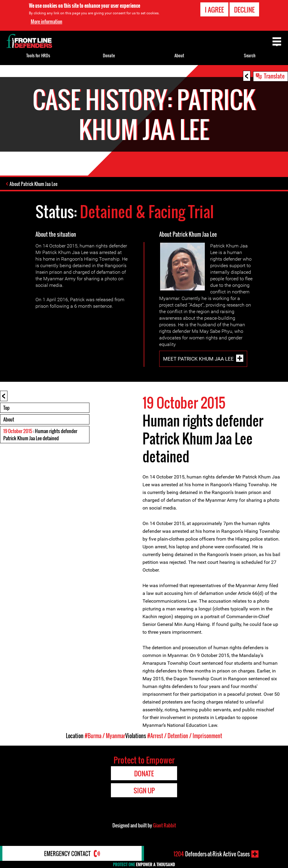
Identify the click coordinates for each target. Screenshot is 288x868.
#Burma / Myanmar (105, 736)
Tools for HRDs (38, 55)
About (9, 419)
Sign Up (144, 790)
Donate (109, 55)
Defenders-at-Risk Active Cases (212, 854)
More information (47, 21)
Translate (274, 76)
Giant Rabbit (164, 825)
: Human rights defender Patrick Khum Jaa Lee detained (40, 435)
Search (250, 55)
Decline (244, 10)
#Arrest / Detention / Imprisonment (185, 736)
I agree (214, 10)
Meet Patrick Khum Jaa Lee (198, 359)
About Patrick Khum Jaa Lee (34, 184)
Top (6, 408)
